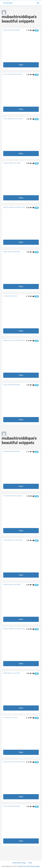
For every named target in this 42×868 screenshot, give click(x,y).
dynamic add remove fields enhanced (15, 207)
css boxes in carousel (10, 296)
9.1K (29, 341)
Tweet (30, 863)
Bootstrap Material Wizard (12, 30)
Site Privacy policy (33, 866)
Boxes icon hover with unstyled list (14, 340)
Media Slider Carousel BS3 (12, 252)
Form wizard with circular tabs (13, 74)
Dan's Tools (22, 866)
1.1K (29, 30)
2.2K (29, 208)
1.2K (29, 75)
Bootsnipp (8, 3)
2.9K (29, 163)
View (21, 65)
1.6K (29, 252)
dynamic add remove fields (12, 163)
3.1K (29, 296)
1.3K (29, 385)
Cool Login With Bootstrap (12, 385)
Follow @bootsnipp (19, 863)
